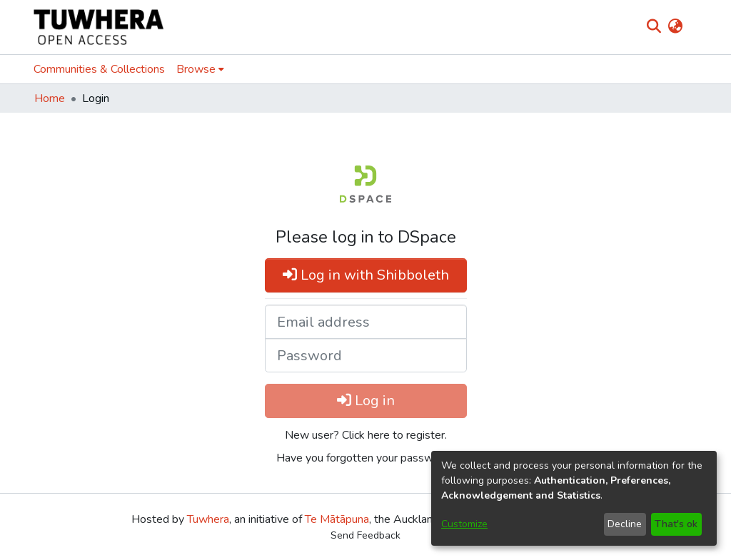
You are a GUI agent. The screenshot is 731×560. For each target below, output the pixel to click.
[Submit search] (654, 27)
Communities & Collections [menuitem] (99, 69)
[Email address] (366, 322)
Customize (464, 524)
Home (50, 98)
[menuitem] (675, 27)
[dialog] (574, 498)
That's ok (676, 524)
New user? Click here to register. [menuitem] (366, 435)
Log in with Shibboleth (366, 275)
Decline (625, 524)
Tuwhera (208, 519)
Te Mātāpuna (337, 519)
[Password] (366, 355)
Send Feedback (365, 535)
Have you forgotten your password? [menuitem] (366, 458)
